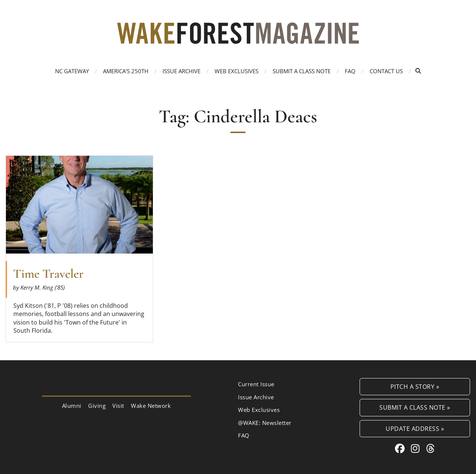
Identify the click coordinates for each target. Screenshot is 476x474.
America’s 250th (126, 71)
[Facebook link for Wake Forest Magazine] (401, 448)
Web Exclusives (237, 71)
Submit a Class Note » (415, 407)
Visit (118, 406)
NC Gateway (72, 71)
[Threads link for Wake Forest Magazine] (431, 448)
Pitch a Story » (415, 386)
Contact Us (386, 71)
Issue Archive (181, 71)
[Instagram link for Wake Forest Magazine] (417, 448)
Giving (97, 406)
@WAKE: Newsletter (265, 423)
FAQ (350, 71)
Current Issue (256, 384)
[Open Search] (418, 71)
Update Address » (415, 428)
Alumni (72, 406)
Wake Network (151, 406)
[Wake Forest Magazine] (238, 38)
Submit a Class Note (302, 71)
